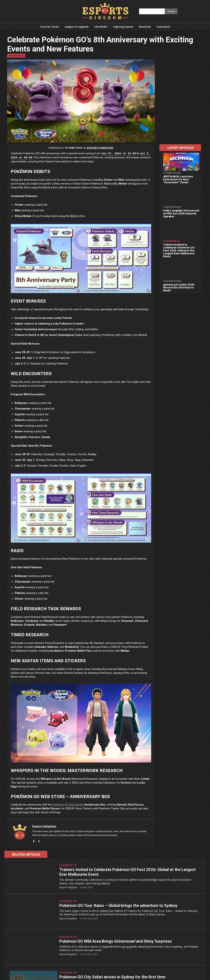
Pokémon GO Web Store (67, 805)
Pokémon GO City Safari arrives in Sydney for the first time (112, 977)
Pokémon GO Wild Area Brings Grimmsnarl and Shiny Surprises (116, 941)
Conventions (172, 207)
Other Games (172, 173)
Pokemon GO (16, 56)
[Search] (171, 11)
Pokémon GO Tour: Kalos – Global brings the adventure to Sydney (118, 906)
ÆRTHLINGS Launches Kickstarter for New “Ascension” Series (178, 179)
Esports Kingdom (100, 148)
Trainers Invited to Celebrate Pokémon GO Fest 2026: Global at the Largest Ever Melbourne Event (179, 250)
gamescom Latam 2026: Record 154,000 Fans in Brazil (179, 288)
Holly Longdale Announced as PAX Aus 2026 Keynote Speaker (181, 213)
